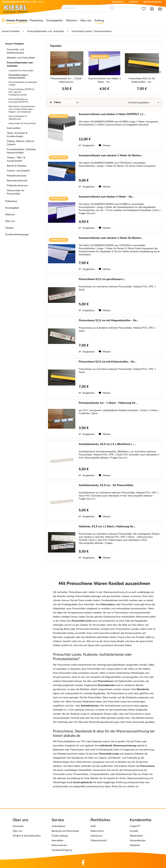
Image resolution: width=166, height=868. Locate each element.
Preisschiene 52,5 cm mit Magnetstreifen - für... (109, 320)
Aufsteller (62, 592)
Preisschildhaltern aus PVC (71, 741)
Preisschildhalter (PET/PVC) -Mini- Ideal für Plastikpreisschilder (22, 92)
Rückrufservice (59, 845)
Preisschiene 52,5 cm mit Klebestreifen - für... (142, 80)
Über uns (10, 221)
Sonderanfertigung (62, 850)
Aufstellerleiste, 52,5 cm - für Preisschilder (106, 485)
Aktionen (10, 214)
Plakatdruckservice (17, 176)
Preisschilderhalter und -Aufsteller (20, 64)
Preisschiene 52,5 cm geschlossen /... (102, 279)
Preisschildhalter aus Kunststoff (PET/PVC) (18, 101)
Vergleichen (87, 145)
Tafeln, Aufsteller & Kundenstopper (17, 135)
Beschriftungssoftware (101, 722)
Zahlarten (135, 845)
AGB (93, 826)
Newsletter (57, 840)
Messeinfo (18, 826)
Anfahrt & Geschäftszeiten (27, 836)
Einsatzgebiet (12, 208)
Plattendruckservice (17, 186)
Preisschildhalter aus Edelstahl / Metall (23, 84)
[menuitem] (144, 9)
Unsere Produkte (14, 44)
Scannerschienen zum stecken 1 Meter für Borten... (111, 156)
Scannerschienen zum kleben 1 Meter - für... (104, 80)
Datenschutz (97, 831)
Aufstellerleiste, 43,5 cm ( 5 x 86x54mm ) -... (107, 444)
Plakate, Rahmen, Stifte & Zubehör (20, 143)
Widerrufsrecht (99, 840)
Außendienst (58, 826)
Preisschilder (94, 669)
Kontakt (134, 831)
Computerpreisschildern (80, 613)
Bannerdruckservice (17, 181)
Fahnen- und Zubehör (18, 171)
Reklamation (136, 836)
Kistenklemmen (124, 774)
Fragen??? (135, 826)
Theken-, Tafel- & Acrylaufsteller (16, 159)
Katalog (9, 228)
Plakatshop (11, 201)
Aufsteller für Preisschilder (21, 71)
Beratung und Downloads (65, 831)
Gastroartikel (14, 128)
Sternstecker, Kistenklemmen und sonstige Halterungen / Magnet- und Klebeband (22, 109)
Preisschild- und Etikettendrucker (15, 51)
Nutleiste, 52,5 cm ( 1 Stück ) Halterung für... (107, 527)
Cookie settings (60, 836)
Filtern (56, 102)
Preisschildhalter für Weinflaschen (18, 118)
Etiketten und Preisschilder (21, 58)
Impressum (96, 836)
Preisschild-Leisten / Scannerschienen (18, 76)
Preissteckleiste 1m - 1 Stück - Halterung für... (67, 80)
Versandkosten (138, 840)
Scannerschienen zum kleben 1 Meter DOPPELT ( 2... (112, 114)
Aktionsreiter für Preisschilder (22, 123)
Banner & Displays (17, 166)
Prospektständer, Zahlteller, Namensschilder (22, 151)
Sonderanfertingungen (17, 234)
